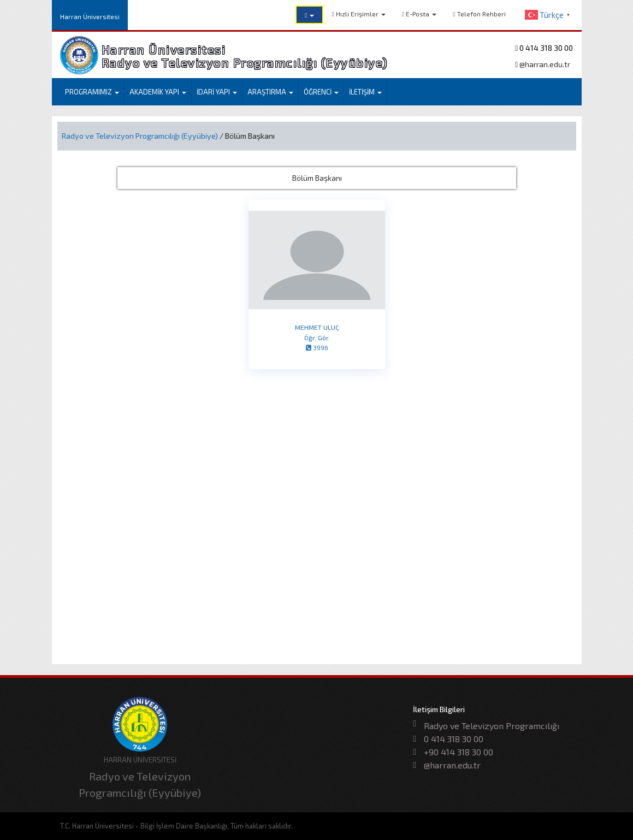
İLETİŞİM (365, 92)
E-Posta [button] (419, 14)
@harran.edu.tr (544, 64)
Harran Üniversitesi (90, 16)
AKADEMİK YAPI (158, 92)
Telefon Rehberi (479, 14)
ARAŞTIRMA (270, 92)
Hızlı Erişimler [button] (358, 14)
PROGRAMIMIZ (92, 92)
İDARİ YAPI (217, 92)
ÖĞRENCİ (321, 92)
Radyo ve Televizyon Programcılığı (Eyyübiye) (140, 136)
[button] (309, 15)
